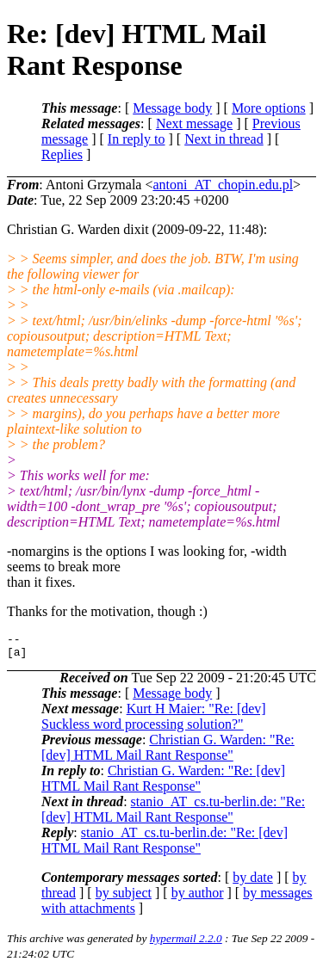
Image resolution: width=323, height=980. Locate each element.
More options (269, 108)
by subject (124, 898)
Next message (194, 123)
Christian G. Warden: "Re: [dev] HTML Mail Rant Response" (168, 752)
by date (253, 882)
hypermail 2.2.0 (186, 943)
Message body (172, 108)
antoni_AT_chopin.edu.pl (223, 185)
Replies (62, 154)
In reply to (137, 139)
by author (198, 898)
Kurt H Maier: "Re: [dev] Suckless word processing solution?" (154, 721)
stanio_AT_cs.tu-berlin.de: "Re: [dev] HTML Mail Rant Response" (173, 814)
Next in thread (224, 139)
